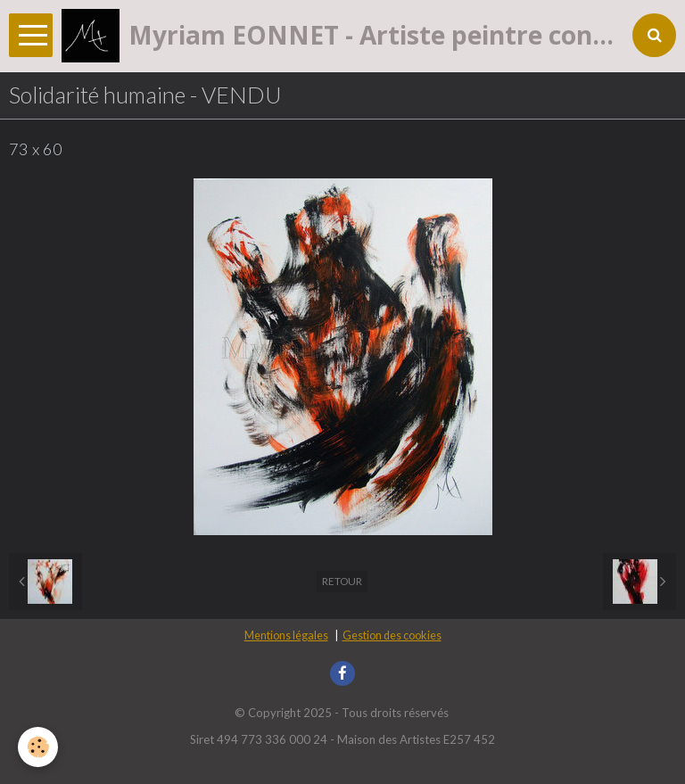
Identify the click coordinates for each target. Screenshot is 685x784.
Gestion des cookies (392, 635)
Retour (342, 581)
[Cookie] (38, 747)
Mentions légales (286, 635)
